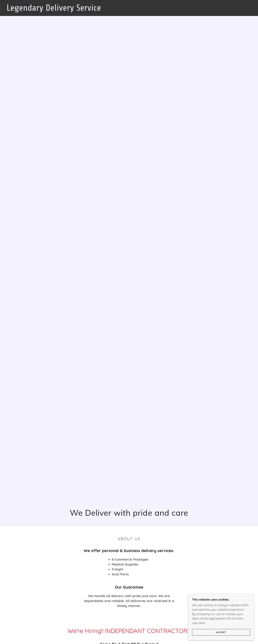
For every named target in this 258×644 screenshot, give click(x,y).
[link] (65, 10)
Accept (221, 632)
